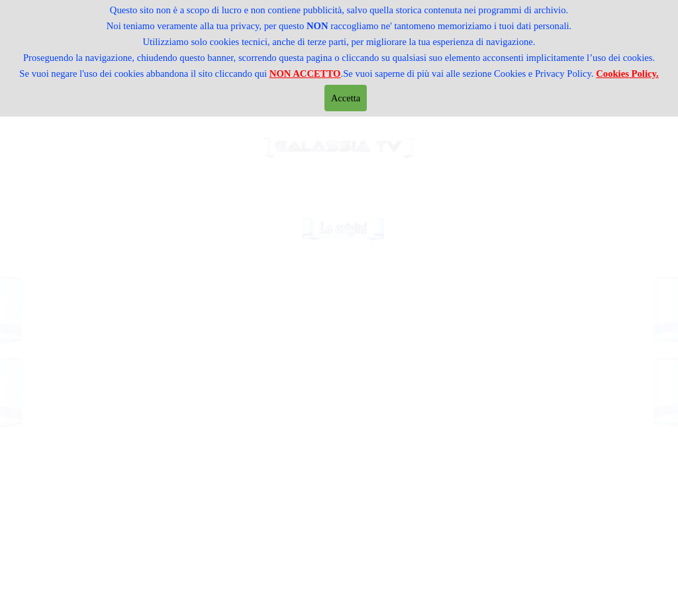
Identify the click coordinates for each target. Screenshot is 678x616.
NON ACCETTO (305, 74)
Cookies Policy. (627, 74)
